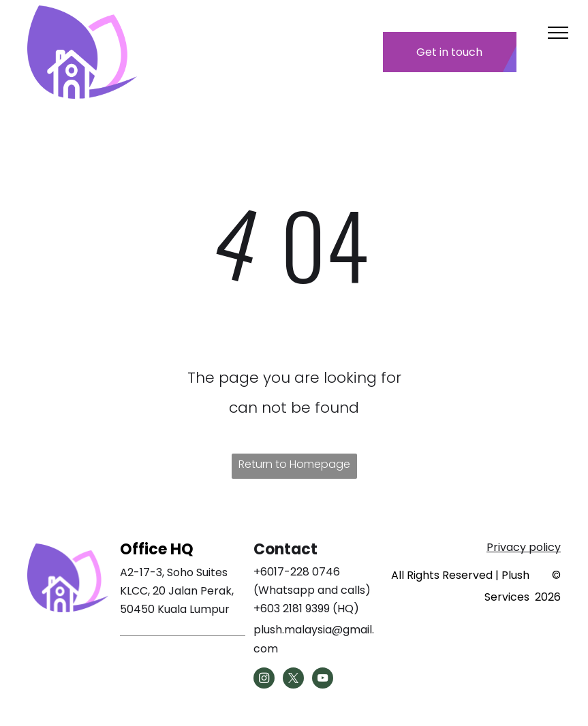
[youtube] (323, 680)
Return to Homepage (294, 464)
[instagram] (264, 680)
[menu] (558, 33)
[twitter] (293, 680)
